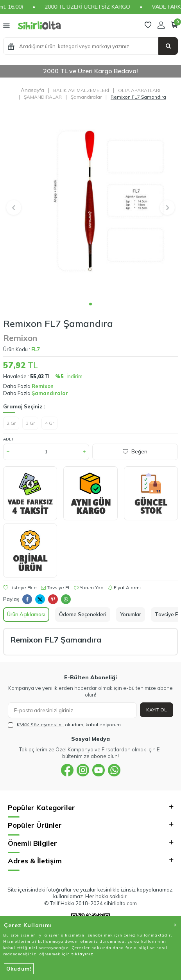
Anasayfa (32, 90)
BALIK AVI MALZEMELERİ (81, 90)
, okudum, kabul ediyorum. (65, 725)
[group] (90, 203)
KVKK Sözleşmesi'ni (40, 725)
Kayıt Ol (157, 710)
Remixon (20, 338)
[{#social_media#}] (67, 770)
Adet (8, 439)
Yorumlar (131, 614)
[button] (90, 304)
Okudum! (19, 969)
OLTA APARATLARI (139, 90)
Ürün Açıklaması (26, 614)
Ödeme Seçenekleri (83, 614)
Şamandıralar (86, 97)
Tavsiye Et (55, 587)
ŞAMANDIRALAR (43, 97)
